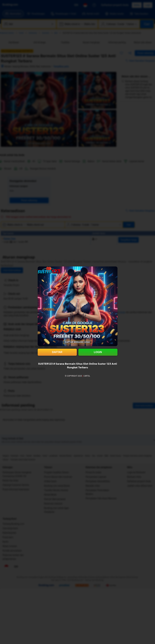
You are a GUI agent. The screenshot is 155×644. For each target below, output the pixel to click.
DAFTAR (57, 352)
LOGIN (98, 352)
